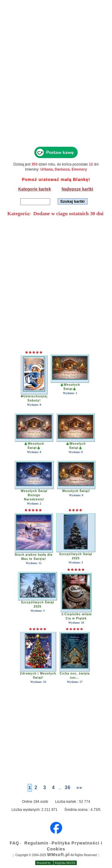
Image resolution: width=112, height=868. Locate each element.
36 (67, 787)
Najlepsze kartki (77, 189)
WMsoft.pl (59, 855)
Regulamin (37, 843)
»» (79, 787)
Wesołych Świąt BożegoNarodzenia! (34, 495)
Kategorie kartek (35, 189)
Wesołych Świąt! (76, 491)
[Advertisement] (56, 80)
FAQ (14, 843)
